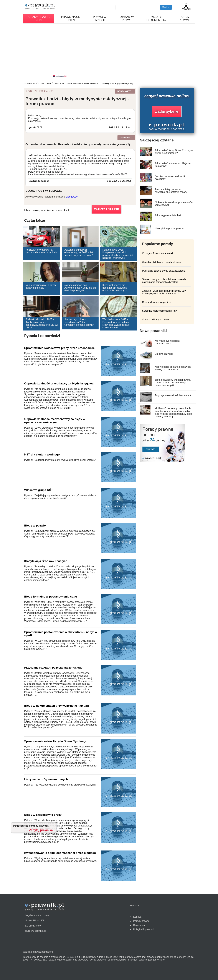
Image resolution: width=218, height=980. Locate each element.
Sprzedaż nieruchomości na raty (159, 311)
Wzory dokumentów (156, 19)
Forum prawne (185, 19)
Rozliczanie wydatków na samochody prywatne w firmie (41, 251)
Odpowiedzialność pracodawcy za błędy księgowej (59, 383)
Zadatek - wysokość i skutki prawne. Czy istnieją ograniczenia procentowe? (164, 292)
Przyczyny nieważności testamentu (173, 395)
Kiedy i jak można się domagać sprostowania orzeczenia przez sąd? (115, 288)
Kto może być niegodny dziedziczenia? (167, 342)
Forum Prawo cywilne (63, 83)
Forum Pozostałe (82, 83)
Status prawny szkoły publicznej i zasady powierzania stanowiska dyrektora (164, 281)
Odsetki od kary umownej (156, 320)
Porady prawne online (38, 19)
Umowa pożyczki (164, 354)
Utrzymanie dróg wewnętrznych (46, 779)
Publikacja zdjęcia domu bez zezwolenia (164, 271)
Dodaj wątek (125, 91)
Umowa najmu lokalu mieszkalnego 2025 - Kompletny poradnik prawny (79, 322)
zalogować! (72, 197)
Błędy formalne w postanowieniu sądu (51, 597)
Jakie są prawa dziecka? (168, 215)
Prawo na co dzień (71, 19)
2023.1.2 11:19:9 (119, 127)
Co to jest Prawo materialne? (158, 253)
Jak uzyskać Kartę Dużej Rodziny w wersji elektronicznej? (174, 152)
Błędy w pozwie (35, 526)
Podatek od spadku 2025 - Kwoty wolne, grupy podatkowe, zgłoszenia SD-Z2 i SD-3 (42, 323)
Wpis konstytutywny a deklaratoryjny (162, 262)
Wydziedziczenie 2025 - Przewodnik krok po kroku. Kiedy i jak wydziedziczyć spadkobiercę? (117, 323)
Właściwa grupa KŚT (39, 490)
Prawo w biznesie (100, 19)
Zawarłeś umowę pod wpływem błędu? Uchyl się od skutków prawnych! (80, 288)
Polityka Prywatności (144, 929)
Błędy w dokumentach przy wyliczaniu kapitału (57, 706)
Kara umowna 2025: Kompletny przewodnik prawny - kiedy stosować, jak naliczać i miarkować (118, 254)
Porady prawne (141, 921)
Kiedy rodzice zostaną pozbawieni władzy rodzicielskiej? (173, 368)
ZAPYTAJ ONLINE (106, 209)
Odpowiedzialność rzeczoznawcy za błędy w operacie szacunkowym (55, 421)
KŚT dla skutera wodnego (42, 454)
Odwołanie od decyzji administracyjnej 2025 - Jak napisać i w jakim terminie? (79, 252)
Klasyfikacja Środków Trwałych (46, 561)
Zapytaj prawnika (41, 830)
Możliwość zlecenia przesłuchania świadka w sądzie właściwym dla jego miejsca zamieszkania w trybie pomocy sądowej (174, 412)
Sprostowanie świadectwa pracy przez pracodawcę (59, 348)
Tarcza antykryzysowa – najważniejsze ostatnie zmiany (171, 191)
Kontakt (137, 917)
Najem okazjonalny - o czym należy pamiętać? (41, 286)
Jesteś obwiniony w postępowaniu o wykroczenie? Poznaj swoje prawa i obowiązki (173, 383)
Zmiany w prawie (127, 19)
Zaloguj (186, 7)
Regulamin (139, 925)
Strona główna (30, 83)
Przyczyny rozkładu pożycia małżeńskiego (53, 668)
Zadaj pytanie (167, 111)
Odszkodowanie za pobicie (157, 302)
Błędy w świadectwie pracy (43, 815)
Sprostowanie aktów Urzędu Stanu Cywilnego (56, 741)
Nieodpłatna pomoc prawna (169, 228)
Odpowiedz (126, 138)
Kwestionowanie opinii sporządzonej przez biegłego (60, 853)
